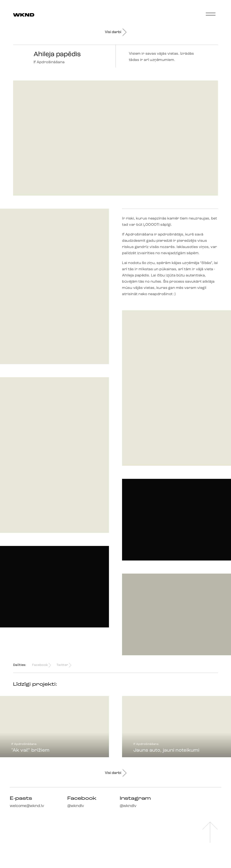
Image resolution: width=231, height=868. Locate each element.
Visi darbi (115, 32)
